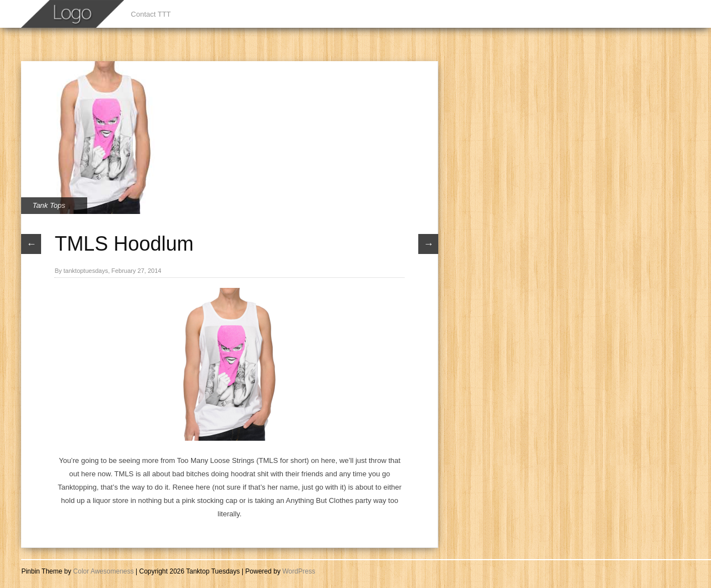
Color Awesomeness (104, 571)
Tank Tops (49, 205)
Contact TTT (151, 14)
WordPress (299, 571)
